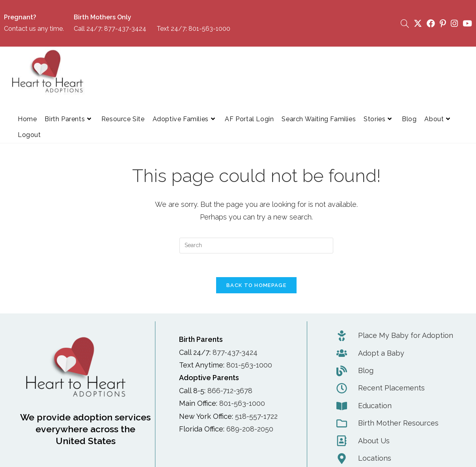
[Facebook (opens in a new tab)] (431, 23)
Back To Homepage (256, 286)
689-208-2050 (250, 429)
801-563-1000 (209, 29)
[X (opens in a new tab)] (418, 23)
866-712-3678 (230, 391)
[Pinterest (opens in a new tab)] (443, 23)
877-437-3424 (125, 29)
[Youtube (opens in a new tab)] (466, 23)
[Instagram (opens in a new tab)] (454, 23)
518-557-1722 (256, 416)
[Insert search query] (256, 246)
